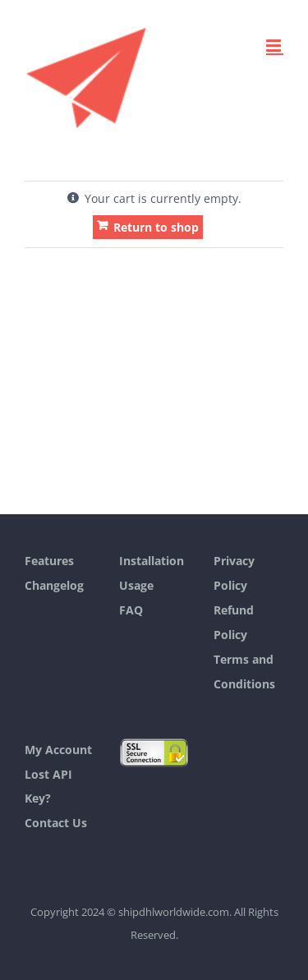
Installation (152, 561)
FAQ (131, 610)
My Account (58, 750)
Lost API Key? (48, 787)
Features (49, 561)
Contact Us (56, 823)
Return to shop (156, 227)
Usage (136, 585)
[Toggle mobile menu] (275, 46)
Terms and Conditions (244, 672)
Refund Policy (234, 622)
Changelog (54, 585)
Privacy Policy (234, 573)
